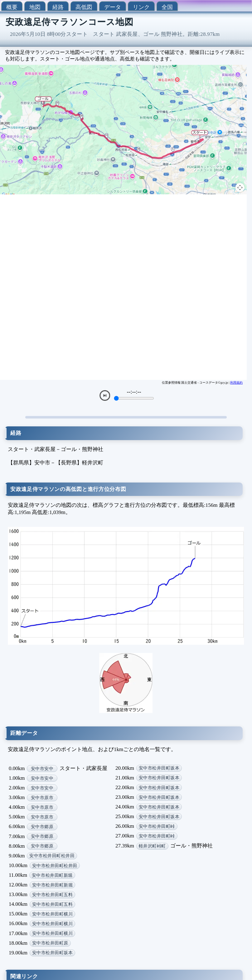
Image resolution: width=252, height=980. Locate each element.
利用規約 (236, 383)
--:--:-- (134, 392)
